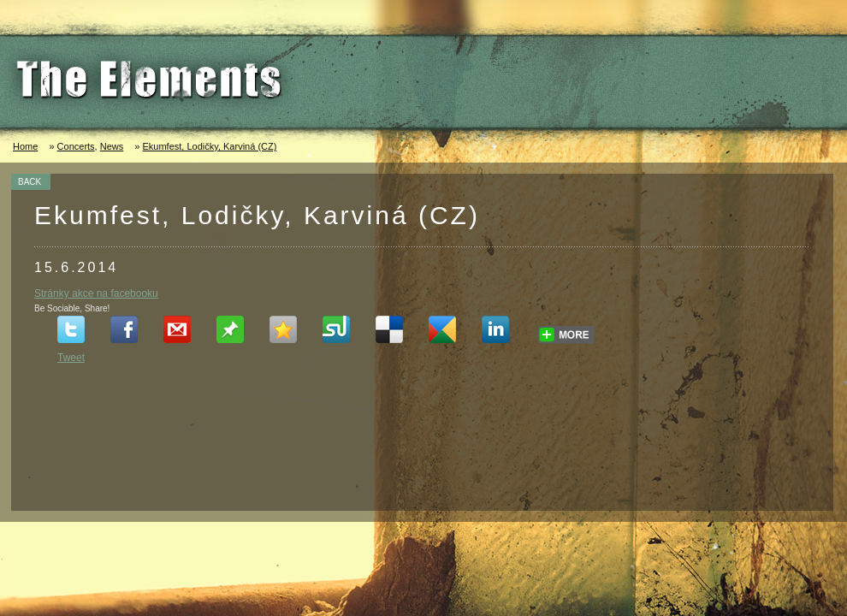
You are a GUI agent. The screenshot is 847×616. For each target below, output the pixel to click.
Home (25, 146)
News (112, 146)
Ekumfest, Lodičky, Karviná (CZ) (209, 146)
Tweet (71, 358)
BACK (30, 182)
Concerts (76, 146)
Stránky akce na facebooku (96, 293)
